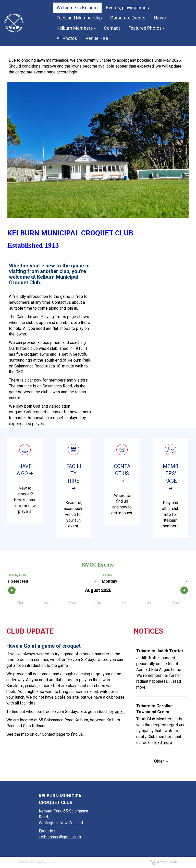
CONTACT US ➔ (122, 474)
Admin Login (163, 862)
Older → (162, 761)
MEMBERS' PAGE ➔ (171, 477)
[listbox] (53, 581)
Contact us (62, 302)
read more (163, 742)
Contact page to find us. (63, 734)
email (120, 712)
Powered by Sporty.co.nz (36, 862)
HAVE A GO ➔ (25, 470)
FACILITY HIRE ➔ (74, 477)
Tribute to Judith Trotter (160, 651)
